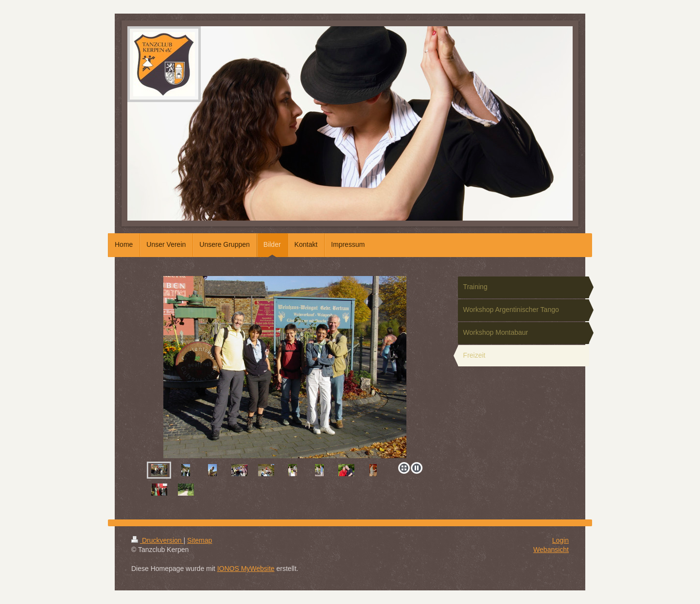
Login (560, 540)
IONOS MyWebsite (246, 569)
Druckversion (157, 540)
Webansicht (551, 550)
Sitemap (200, 540)
